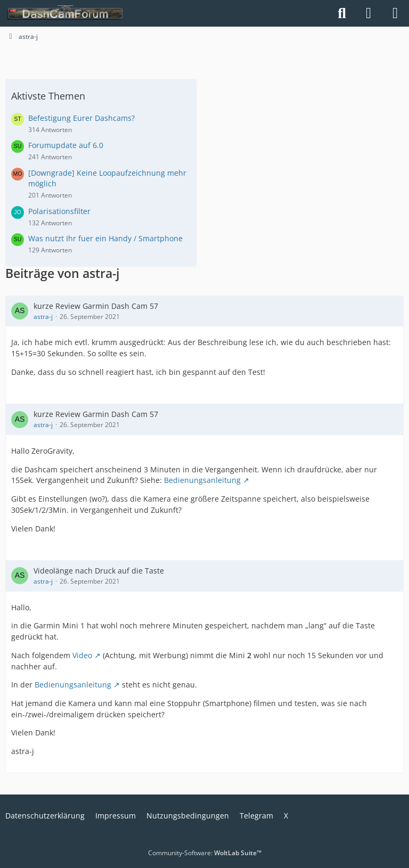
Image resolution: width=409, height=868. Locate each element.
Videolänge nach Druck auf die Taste (99, 571)
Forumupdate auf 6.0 (66, 145)
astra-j (43, 317)
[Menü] (395, 13)
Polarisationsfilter (59, 211)
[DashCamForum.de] (65, 13)
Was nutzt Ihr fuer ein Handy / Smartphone (105, 238)
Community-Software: (205, 853)
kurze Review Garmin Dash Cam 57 (96, 306)
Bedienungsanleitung (202, 480)
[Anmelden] (369, 13)
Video (82, 655)
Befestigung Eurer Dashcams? (81, 118)
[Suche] (342, 13)
